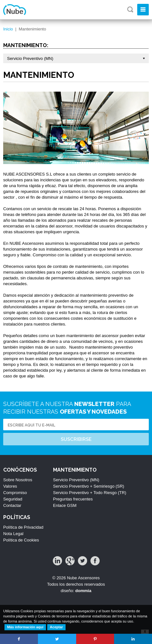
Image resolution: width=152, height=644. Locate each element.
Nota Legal (13, 534)
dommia (83, 591)
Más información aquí (25, 627)
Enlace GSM (65, 505)
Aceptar (56, 627)
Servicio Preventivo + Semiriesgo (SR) (89, 486)
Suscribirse (76, 439)
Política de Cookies (21, 540)
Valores (10, 486)
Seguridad (13, 499)
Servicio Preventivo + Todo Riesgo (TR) (90, 493)
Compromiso (15, 493)
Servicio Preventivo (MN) (76, 480)
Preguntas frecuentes (73, 499)
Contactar (12, 505)
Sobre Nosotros (18, 480)
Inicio (8, 29)
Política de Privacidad (23, 527)
